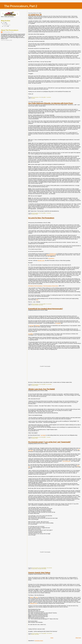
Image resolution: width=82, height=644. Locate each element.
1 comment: (49, 437)
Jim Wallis (31, 334)
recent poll (32, 326)
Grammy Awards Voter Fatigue (39, 572)
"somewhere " (51, 258)
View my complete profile (7, 40)
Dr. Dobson (58, 323)
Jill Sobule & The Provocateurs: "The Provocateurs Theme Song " (43, 286)
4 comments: (49, 97)
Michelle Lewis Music (35, 634)
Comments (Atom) (39, 641)
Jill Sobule (33, 98)
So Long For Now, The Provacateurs (41, 218)
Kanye (32, 597)
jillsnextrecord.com (51, 255)
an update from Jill (35, 15)
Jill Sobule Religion (35, 385)
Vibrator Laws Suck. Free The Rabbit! (41, 389)
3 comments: (49, 213)
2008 (4, 23)
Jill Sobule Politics (34, 214)
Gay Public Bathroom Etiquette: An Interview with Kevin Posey (51, 103)
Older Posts (78, 638)
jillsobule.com (53, 254)
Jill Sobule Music (34, 569)
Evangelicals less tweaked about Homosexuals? (45, 309)
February (5, 26)
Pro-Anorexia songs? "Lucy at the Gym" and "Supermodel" (49, 442)
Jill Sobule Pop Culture (42, 569)
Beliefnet (38, 326)
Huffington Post (34, 603)
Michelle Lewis (41, 260)
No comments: (49, 304)
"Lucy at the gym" (66, 461)
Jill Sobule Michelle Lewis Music (37, 305)
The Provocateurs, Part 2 (8, 32)
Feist (37, 597)
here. (37, 300)
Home (52, 638)
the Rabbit (43, 435)
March (5, 24)
